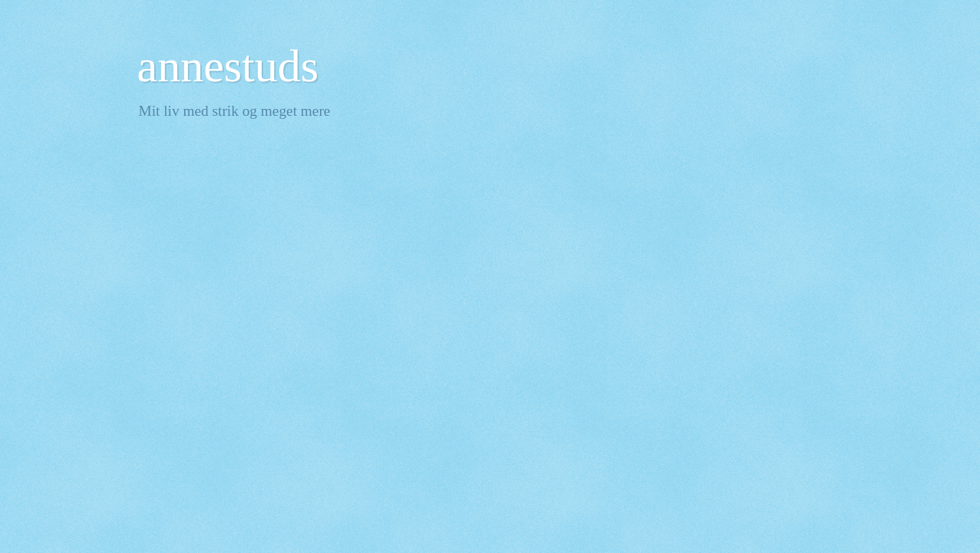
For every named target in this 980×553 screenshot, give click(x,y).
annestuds (228, 66)
